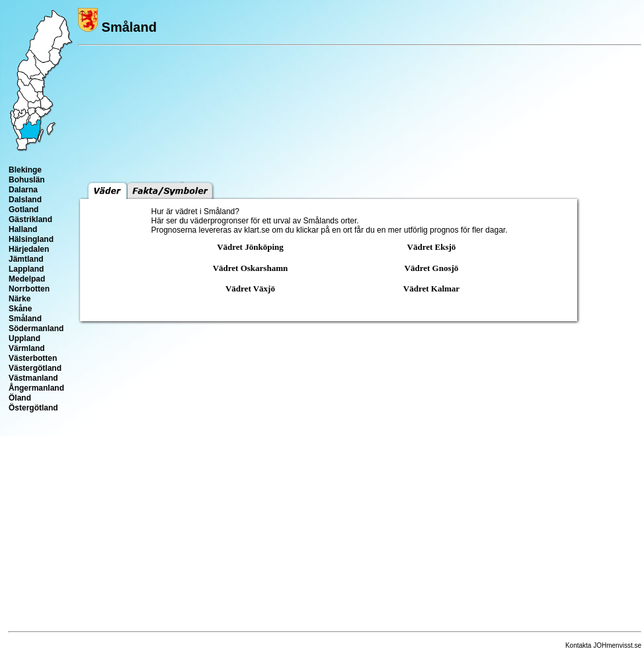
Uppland (24, 338)
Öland (20, 398)
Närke (20, 299)
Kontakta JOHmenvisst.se (603, 645)
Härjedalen (29, 249)
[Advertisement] (329, 539)
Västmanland (33, 378)
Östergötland (33, 408)
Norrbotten (29, 289)
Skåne (20, 309)
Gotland (23, 210)
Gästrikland (30, 219)
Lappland (26, 269)
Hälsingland (31, 239)
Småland (25, 319)
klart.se (257, 230)
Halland (23, 229)
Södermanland (36, 328)
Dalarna (23, 190)
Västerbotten (33, 358)
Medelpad (27, 279)
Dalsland (25, 200)
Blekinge (25, 170)
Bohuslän (27, 180)
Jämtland (26, 259)
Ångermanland (36, 388)
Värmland (27, 348)
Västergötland (35, 368)
